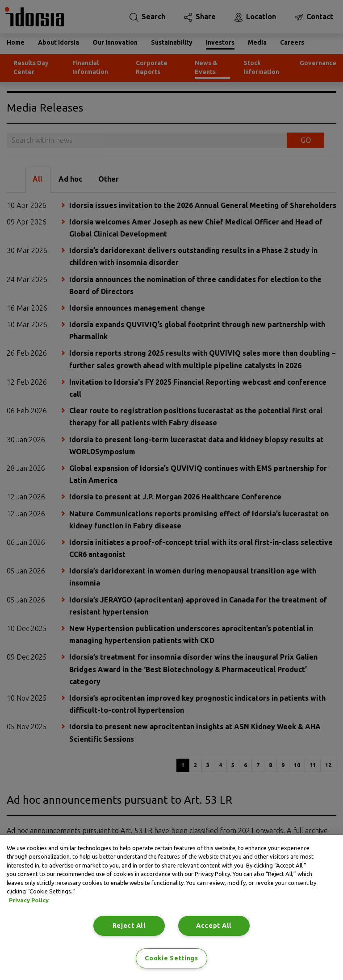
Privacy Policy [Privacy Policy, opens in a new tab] (29, 900)
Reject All (129, 926)
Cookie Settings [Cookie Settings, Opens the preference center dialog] (171, 958)
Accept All (214, 926)
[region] (171, 907)
